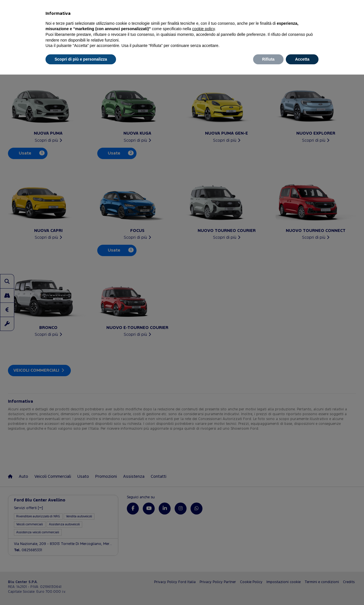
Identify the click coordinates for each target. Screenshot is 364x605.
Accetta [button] (302, 59)
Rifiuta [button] (268, 59)
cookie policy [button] (203, 29)
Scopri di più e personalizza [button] (81, 59)
